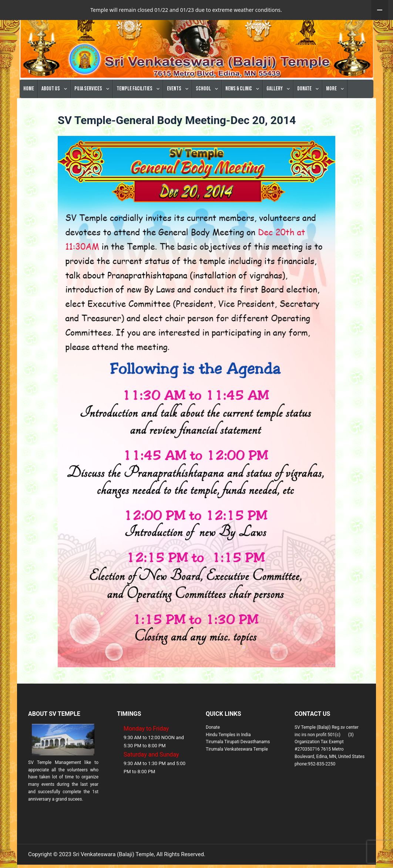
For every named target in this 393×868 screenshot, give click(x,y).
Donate (309, 109)
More (336, 109)
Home (29, 109)
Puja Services (93, 109)
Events (179, 109)
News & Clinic (244, 109)
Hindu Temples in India (228, 755)
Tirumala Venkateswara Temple (237, 769)
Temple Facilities (140, 109)
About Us (56, 109)
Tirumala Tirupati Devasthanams (238, 762)
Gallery (280, 109)
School (208, 109)
